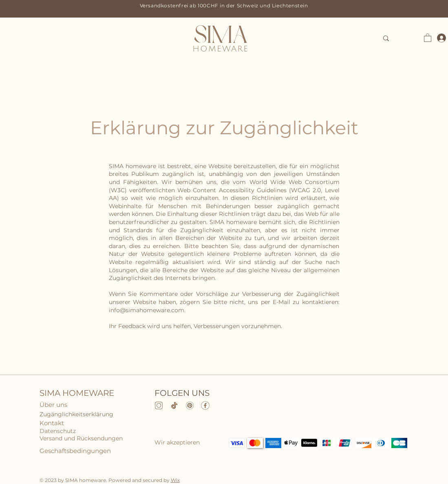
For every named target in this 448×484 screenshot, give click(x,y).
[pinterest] (190, 405)
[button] (428, 37)
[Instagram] (159, 405)
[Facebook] (205, 405)
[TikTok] (174, 405)
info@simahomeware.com (147, 310)
